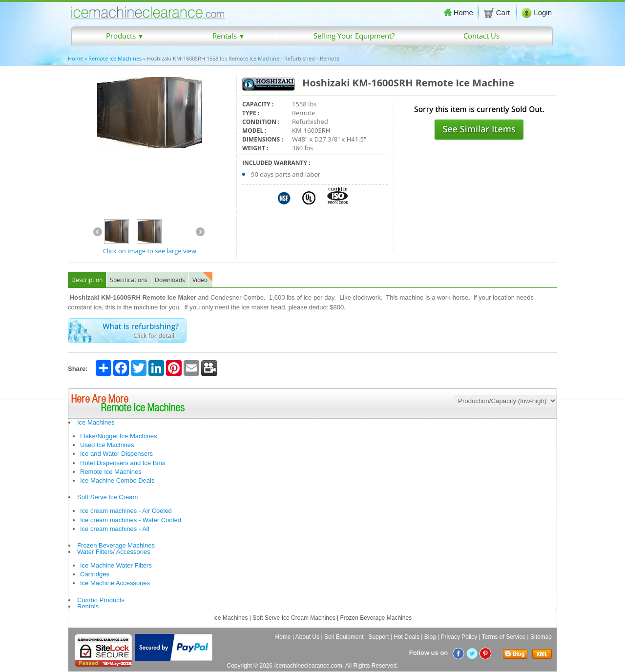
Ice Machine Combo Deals (117, 480)
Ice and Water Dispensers (116, 454)
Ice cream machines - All (115, 529)
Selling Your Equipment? (354, 36)
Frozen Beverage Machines (116, 545)
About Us (307, 637)
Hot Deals (406, 637)
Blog (430, 637)
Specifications (129, 280)
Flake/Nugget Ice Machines (119, 436)
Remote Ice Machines (115, 58)
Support (378, 637)
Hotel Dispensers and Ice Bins (123, 463)
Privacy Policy (459, 637)
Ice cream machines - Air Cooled (126, 511)
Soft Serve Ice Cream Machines (294, 618)
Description (87, 280)
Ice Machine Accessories (115, 583)
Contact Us (481, 36)
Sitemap (541, 637)
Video (200, 280)
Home (458, 12)
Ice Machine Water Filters (116, 565)
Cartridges (95, 574)
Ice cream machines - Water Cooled (131, 520)
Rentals (229, 36)
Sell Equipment (344, 637)
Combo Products (101, 600)
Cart (498, 13)
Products (125, 36)
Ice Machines (96, 422)
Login (537, 13)
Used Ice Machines (107, 445)
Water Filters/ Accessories (114, 552)
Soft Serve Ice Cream (107, 497)
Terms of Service (504, 637)
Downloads (170, 280)
